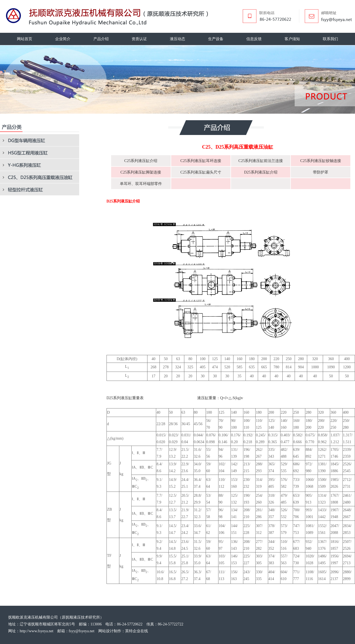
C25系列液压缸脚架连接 (141, 172)
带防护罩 (321, 172)
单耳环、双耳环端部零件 (141, 184)
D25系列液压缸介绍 (261, 172)
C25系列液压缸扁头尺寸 (201, 172)
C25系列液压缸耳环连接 (201, 161)
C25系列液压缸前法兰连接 (261, 161)
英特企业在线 (137, 631)
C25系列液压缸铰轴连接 (321, 161)
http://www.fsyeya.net (37, 631)
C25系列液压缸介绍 (141, 161)
